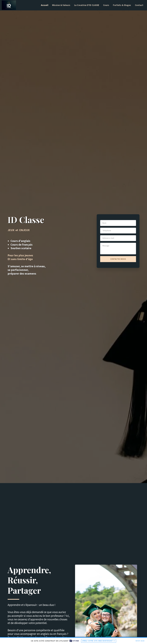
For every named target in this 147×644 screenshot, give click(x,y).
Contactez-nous (118, 259)
